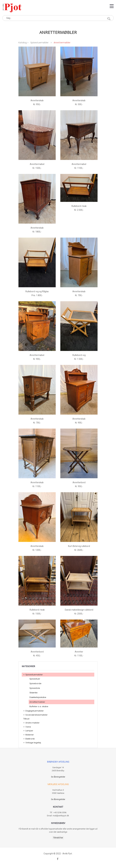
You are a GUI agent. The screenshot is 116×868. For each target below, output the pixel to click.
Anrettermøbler (37, 702)
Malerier (30, 735)
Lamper (29, 731)
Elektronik (30, 739)
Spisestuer (35, 679)
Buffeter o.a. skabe (39, 706)
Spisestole (35, 688)
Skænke (33, 693)
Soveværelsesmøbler (37, 715)
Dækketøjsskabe (38, 697)
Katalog (23, 43)
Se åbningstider (58, 777)
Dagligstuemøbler (35, 711)
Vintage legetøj (33, 743)
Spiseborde (35, 683)
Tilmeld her (58, 838)
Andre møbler (32, 723)
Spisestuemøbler (39, 43)
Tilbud (26, 719)
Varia (28, 727)
